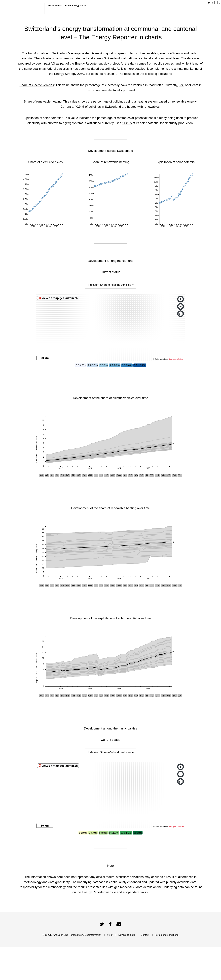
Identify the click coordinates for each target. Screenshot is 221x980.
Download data (127, 968)
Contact (145, 968)
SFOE (49, 968)
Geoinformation (93, 968)
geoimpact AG (45, 63)
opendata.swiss (137, 925)
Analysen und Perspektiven (68, 968)
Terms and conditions (167, 968)
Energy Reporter (86, 63)
